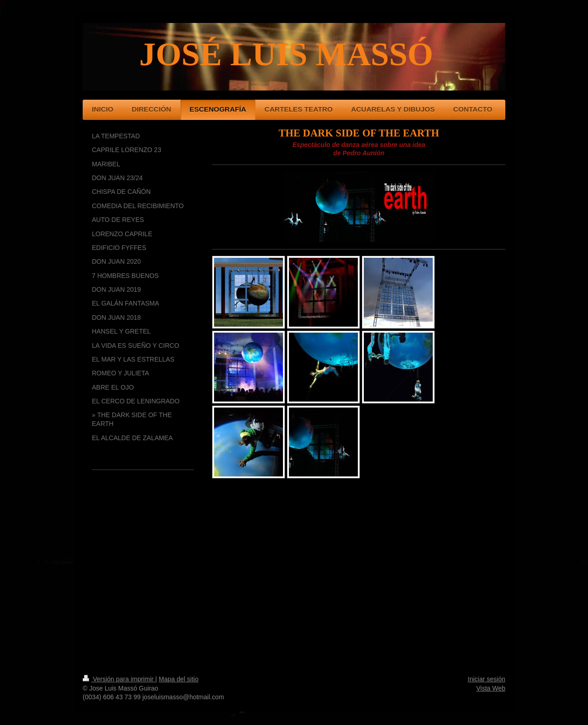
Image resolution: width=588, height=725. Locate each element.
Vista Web (491, 688)
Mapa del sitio (179, 679)
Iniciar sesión (486, 679)
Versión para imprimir (119, 679)
